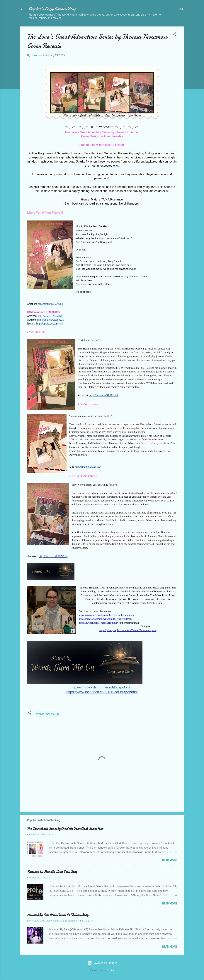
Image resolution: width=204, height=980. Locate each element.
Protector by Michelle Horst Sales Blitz (52, 872)
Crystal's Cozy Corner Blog (52, 9)
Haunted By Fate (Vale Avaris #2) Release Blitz (58, 915)
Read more (170, 860)
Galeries (110, 970)
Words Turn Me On (47, 714)
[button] (175, 35)
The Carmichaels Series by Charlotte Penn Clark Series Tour (65, 829)
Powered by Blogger (102, 963)
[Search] (182, 10)
